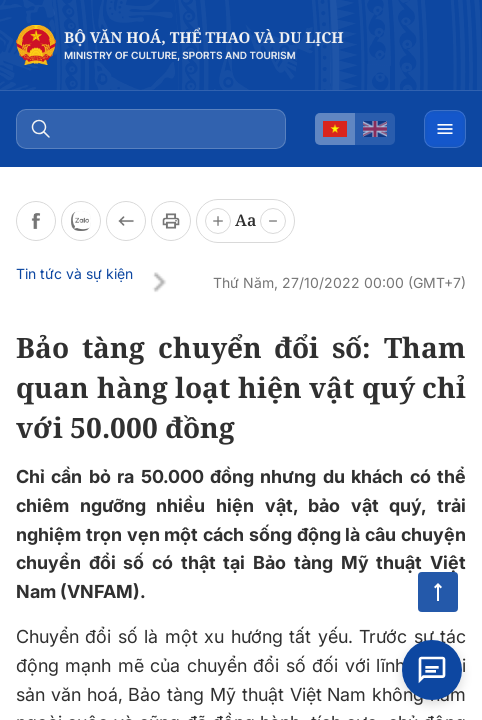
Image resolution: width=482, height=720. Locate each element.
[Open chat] (432, 670)
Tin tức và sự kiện (74, 273)
